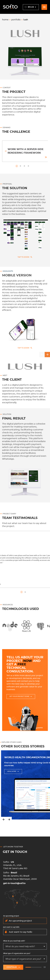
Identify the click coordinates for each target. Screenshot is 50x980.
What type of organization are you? (17, 953)
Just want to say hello (11, 927)
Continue (13, 967)
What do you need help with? (14, 941)
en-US (31, 7)
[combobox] (25, 946)
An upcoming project (11, 916)
